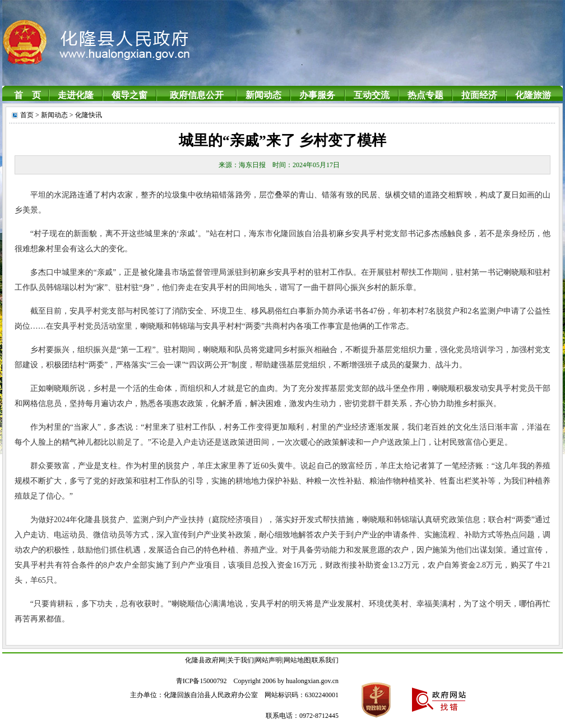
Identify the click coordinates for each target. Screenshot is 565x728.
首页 (27, 115)
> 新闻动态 (51, 115)
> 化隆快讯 (85, 115)
